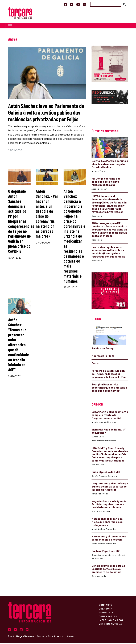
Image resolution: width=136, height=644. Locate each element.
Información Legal (112, 621)
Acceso (70, 637)
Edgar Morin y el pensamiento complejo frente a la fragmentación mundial (110, 416)
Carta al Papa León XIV (106, 552)
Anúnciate (106, 613)
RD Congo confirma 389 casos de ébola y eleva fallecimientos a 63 (106, 182)
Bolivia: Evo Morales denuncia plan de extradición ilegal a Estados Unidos (110, 165)
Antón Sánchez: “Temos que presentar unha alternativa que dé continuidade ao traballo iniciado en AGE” (18, 345)
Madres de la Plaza (103, 357)
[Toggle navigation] (10, 27)
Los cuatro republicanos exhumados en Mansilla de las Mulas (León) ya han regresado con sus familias (108, 253)
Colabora (106, 609)
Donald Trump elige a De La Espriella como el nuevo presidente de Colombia (108, 570)
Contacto (106, 606)
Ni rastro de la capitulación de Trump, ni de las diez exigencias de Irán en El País (109, 375)
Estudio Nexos (56, 637)
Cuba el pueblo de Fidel (106, 473)
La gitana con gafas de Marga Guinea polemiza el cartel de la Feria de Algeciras (110, 487)
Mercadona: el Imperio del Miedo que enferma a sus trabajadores (107, 523)
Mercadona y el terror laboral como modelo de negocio (109, 539)
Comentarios (108, 617)
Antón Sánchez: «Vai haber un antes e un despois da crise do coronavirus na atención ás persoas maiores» (47, 214)
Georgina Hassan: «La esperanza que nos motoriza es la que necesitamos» (109, 388)
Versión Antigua (110, 625)
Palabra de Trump (103, 349)
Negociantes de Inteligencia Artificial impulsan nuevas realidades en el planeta (109, 505)
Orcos (95, 364)
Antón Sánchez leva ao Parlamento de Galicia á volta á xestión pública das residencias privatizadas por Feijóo (46, 113)
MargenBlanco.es (25, 637)
